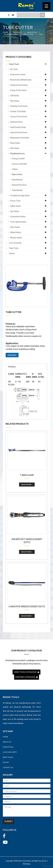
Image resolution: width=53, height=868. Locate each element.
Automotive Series (29, 74)
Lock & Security (28, 243)
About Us (7, 742)
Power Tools (29, 201)
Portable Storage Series (29, 195)
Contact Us (8, 767)
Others (15, 169)
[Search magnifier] (43, 15)
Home (5, 737)
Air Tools (14, 69)
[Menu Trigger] (46, 6)
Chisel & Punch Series (29, 85)
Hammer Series (29, 122)
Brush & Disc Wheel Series (29, 80)
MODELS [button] (12, 367)
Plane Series (29, 143)
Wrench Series (29, 238)
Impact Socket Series (29, 132)
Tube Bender (17, 190)
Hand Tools (28, 64)
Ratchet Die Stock (19, 185)
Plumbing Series (29, 153)
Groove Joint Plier (20, 164)
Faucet (28, 253)
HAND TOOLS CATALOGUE (26, 672)
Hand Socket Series (29, 127)
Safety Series (29, 206)
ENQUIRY (12, 355)
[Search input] (29, 15)
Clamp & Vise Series (29, 90)
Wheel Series (29, 232)
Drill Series (29, 96)
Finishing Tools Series (29, 106)
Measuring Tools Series (29, 138)
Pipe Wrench (17, 180)
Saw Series (29, 211)
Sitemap (26, 864)
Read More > (27, 484)
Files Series (29, 101)
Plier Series (29, 148)
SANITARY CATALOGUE (27, 677)
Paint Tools (28, 248)
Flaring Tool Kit (18, 159)
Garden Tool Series (29, 111)
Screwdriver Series (29, 217)
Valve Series (29, 227)
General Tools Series (29, 117)
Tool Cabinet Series (29, 222)
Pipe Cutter (17, 174)
